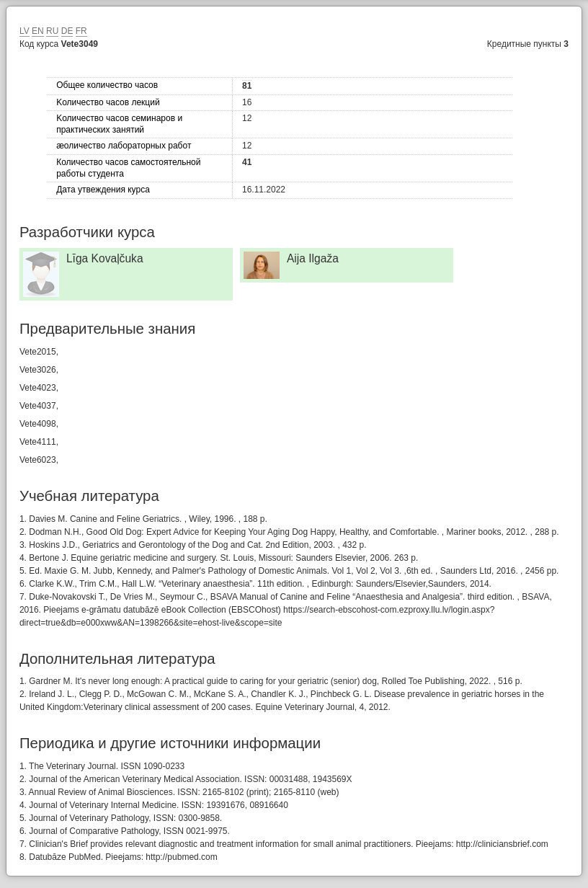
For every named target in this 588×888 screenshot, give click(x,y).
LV (24, 31)
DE (67, 31)
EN (38, 31)
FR (81, 31)
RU (52, 31)
